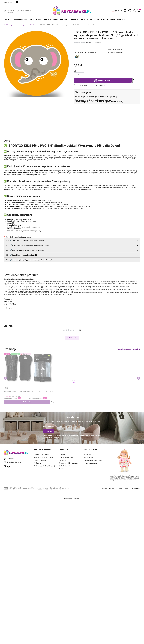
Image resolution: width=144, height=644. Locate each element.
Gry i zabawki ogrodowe (21, 26)
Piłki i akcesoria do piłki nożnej (44, 465)
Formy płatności (89, 454)
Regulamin (53, 435)
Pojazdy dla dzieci (40, 460)
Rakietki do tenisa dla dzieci (43, 457)
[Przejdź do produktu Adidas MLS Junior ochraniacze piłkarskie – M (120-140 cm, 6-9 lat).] (29, 370)
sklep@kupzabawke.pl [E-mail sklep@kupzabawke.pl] (26, 11)
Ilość (75, 72)
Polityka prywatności (66, 457)
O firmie (61, 468)
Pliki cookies (63, 460)
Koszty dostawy (89, 457)
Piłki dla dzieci (34, 26)
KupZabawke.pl (8, 26)
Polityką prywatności (54, 437)
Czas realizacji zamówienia (93, 460)
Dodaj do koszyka (105, 81)
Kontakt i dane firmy (65, 465)
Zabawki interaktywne (41, 454)
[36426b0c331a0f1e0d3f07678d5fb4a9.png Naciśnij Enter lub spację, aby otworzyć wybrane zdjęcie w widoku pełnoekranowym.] (37, 64)
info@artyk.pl (8, 309)
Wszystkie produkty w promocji (128, 350)
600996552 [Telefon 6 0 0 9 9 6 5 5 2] (10, 11)
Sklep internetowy (71, 498)
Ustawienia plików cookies (68, 463)
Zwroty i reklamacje (90, 463)
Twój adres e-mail (48, 427)
